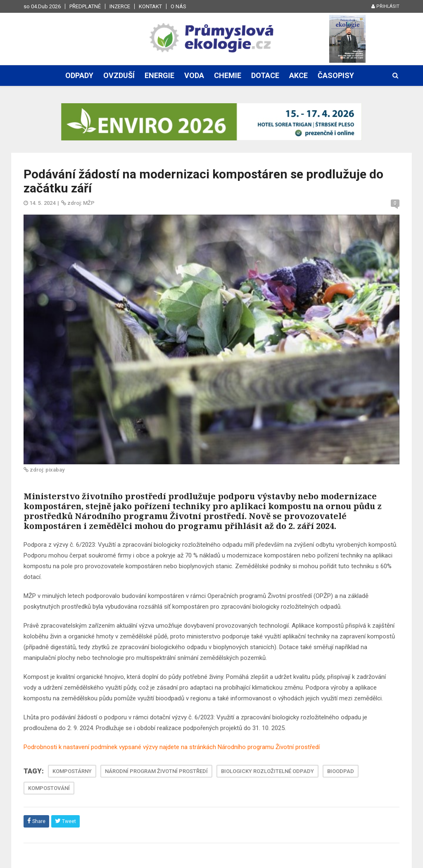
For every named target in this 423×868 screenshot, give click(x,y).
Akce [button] (298, 75)
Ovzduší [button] (119, 75)
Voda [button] (194, 75)
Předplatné (85, 6)
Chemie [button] (228, 75)
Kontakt (150, 6)
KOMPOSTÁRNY (72, 771)
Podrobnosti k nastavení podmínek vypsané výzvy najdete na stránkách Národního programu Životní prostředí (172, 747)
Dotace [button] (265, 75)
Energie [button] (159, 75)
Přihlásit (385, 6)
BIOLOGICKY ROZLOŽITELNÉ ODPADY (267, 771)
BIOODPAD (341, 771)
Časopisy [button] (336, 75)
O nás (178, 6)
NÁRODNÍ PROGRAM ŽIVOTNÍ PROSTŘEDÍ (156, 771)
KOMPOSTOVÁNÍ (49, 788)
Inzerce (120, 6)
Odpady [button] (79, 75)
